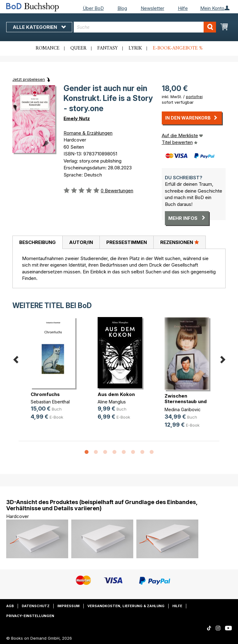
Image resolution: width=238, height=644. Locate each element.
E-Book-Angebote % (178, 48)
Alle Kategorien (39, 27)
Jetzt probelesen (29, 79)
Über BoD (93, 8)
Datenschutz (36, 606)
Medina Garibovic (183, 409)
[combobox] (145, 27)
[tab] (37, 242)
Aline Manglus (112, 402)
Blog (122, 8)
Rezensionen (180, 242)
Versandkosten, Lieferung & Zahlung (126, 606)
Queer (78, 48)
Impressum (68, 606)
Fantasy (108, 48)
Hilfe (183, 8)
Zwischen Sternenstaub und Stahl (186, 401)
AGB (10, 606)
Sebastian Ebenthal (50, 402)
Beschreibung (37, 242)
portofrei (194, 97)
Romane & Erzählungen (88, 133)
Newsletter (152, 8)
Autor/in (81, 242)
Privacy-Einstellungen (30, 616)
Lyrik (135, 48)
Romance (48, 48)
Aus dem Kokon (116, 394)
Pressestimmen (127, 242)
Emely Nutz (77, 118)
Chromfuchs (45, 394)
